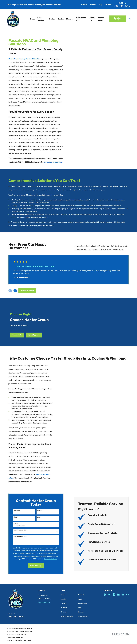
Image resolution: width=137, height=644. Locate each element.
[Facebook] (105, 595)
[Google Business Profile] (123, 595)
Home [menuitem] (33, 19)
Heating (64, 599)
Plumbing (64, 608)
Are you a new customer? (19, 530)
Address (14, 524)
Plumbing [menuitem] (70, 19)
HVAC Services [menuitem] (41, 19)
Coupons (108, 5)
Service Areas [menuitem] (101, 19)
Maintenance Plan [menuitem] (81, 19)
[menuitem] (9, 640)
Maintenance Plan (67, 616)
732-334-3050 (122, 6)
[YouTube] (127, 595)
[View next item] (15, 291)
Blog (101, 5)
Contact (81, 612)
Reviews (84, 5)
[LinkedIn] (118, 595)
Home (63, 595)
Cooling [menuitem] (61, 19)
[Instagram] (114, 595)
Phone (14, 517)
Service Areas (83, 603)
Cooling (63, 603)
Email (37, 517)
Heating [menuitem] (52, 19)
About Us (81, 595)
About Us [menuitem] (92, 19)
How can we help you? (18, 536)
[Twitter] (109, 595)
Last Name (38, 511)
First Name (15, 511)
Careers (93, 5)
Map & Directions (44, 602)
